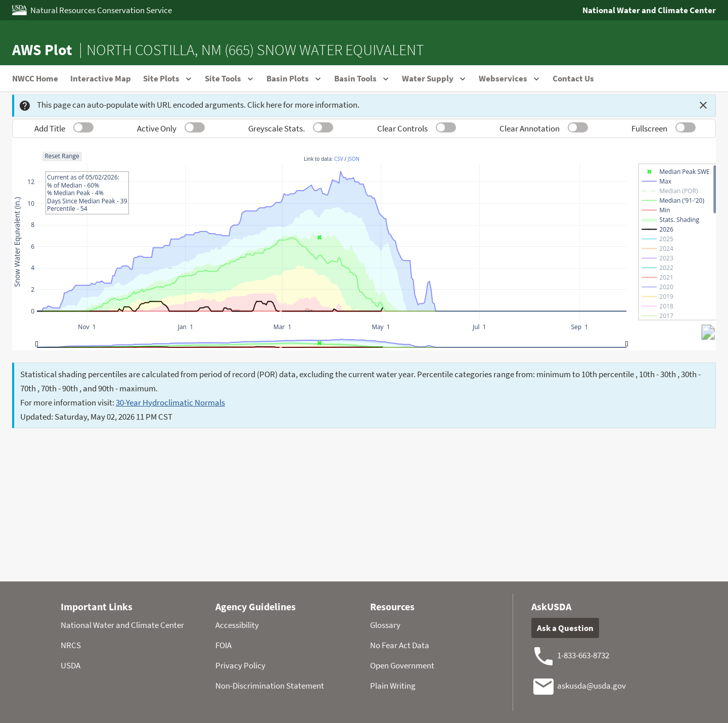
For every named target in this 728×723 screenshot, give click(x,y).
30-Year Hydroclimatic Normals (170, 402)
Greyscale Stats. (277, 128)
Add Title (50, 128)
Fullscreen (649, 128)
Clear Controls (402, 128)
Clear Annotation (530, 128)
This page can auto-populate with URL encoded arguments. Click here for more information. (189, 105)
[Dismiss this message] (703, 105)
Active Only (157, 128)
